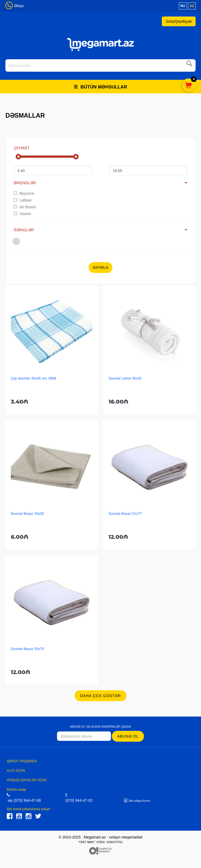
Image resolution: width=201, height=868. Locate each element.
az (192, 6)
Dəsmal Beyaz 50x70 (27, 649)
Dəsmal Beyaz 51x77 (125, 514)
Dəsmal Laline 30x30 (125, 378)
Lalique (23, 200)
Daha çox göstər (100, 696)
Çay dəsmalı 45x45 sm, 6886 (34, 378)
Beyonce (24, 193)
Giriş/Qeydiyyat (179, 21)
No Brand (25, 207)
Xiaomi (22, 214)
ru (183, 6)
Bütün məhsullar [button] (100, 87)
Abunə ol (128, 736)
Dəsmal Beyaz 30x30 (27, 514)
